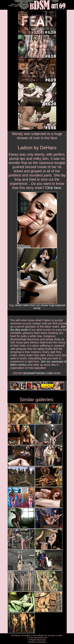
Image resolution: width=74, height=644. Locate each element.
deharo (19, 305)
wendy (37, 308)
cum (38, 305)
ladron (27, 305)
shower (45, 305)
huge (52, 305)
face (33, 305)
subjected (60, 305)
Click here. (54, 188)
